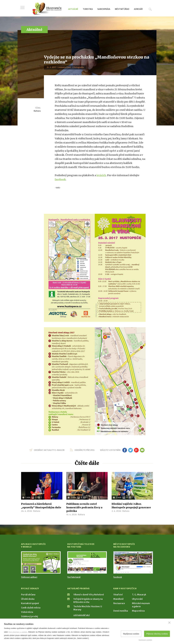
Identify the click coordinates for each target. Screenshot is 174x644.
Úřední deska (28, 599)
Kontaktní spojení (30, 603)
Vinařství (118, 595)
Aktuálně (73, 9)
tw (130, 450)
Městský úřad (122, 9)
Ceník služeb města (31, 608)
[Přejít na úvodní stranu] (47, 9)
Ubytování (137, 599)
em (142, 450)
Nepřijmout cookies (131, 634)
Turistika (88, 9)
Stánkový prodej (29, 616)
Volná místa (27, 612)
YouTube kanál (74, 577)
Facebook (118, 577)
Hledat (150, 9)
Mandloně (118, 599)
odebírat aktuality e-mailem (49, 450)
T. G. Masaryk (139, 595)
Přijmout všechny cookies (157, 634)
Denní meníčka (121, 611)
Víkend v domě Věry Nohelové (89, 595)
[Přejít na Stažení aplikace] (41, 562)
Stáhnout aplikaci (29, 577)
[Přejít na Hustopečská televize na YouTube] (87, 562)
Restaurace (119, 603)
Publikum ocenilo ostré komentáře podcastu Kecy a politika (84, 507)
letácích (101, 175)
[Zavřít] (169, 623)
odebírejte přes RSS (84, 450)
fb (125, 450)
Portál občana (28, 595)
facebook (60, 179)
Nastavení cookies (145, 640)
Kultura (37, 111)
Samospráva (104, 9)
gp (136, 450)
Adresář (138, 9)
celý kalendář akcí (82, 615)
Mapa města (138, 611)
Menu (23, 8)
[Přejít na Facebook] (133, 562)
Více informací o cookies (18, 632)
